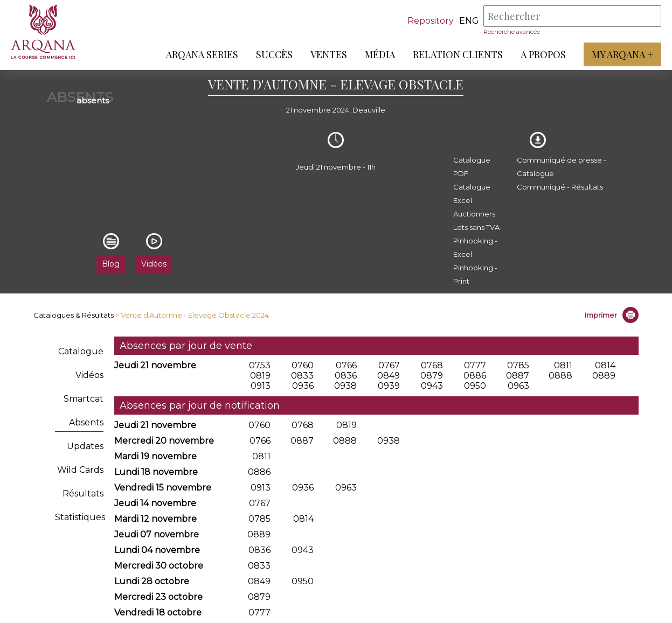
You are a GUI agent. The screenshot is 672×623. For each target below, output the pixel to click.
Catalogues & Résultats (74, 315)
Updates (85, 446)
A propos (543, 54)
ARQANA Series (202, 54)
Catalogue (81, 351)
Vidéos (89, 375)
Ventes (329, 54)
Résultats (83, 493)
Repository (431, 21)
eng (469, 21)
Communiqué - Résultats (560, 187)
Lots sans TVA (476, 227)
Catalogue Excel (472, 194)
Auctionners (474, 214)
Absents (86, 422)
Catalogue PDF (472, 167)
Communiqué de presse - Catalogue (562, 167)
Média (380, 54)
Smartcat (84, 399)
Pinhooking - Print (475, 274)
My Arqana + (622, 54)
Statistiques (80, 517)
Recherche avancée (512, 32)
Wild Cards (80, 470)
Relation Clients (458, 54)
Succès (274, 54)
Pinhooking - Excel (475, 247)
